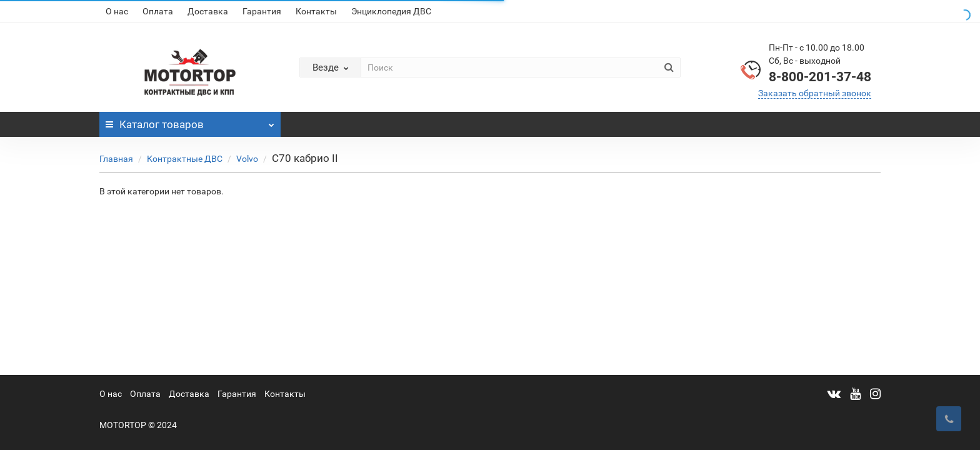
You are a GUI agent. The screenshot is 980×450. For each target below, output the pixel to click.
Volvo (247, 159)
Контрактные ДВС (185, 159)
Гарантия (262, 11)
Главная (116, 159)
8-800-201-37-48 (820, 77)
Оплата (158, 11)
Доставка (208, 11)
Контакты (316, 11)
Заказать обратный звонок (815, 93)
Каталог (190, 121)
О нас (117, 11)
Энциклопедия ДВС (391, 11)
